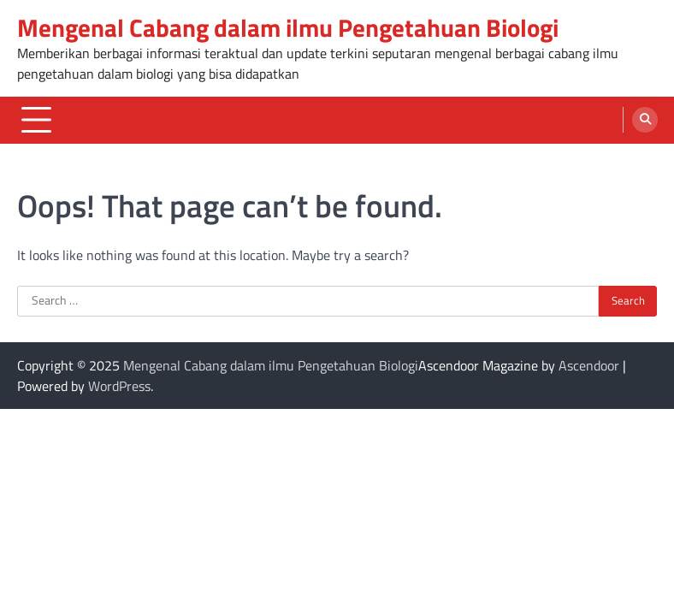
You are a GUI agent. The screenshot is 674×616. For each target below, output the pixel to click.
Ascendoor (589, 365)
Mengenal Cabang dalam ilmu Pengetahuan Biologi (288, 27)
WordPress (119, 386)
